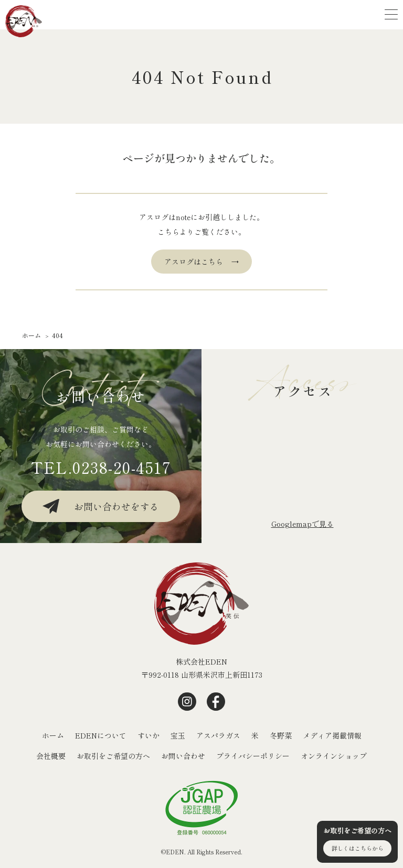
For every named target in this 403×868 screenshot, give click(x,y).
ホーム (53, 735)
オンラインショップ (334, 756)
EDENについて (101, 735)
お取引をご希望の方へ (113, 756)
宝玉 (178, 735)
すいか (149, 735)
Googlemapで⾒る (303, 524)
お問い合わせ (183, 756)
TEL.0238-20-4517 (101, 467)
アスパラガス (218, 735)
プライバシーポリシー (253, 756)
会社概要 (51, 756)
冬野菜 (281, 735)
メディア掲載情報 (332, 735)
